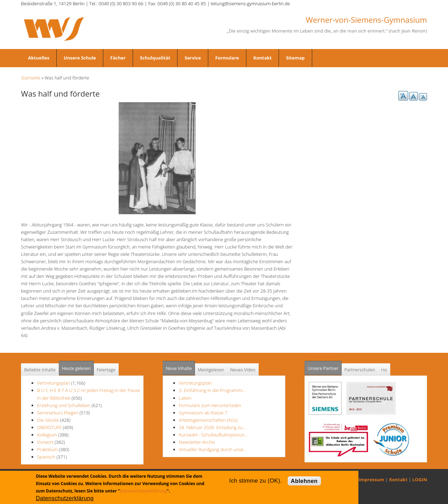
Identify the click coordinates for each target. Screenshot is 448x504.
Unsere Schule (80, 58)
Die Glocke (49, 420)
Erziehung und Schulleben (64, 405)
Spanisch (46, 457)
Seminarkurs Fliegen (58, 413)
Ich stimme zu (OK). (255, 481)
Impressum (372, 479)
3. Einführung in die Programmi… (212, 390)
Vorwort (45, 442)
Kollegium (47, 435)
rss (384, 370)
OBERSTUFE (49, 427)
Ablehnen (304, 481)
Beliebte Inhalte (40, 370)
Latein (185, 398)
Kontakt (262, 58)
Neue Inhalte (179, 368)
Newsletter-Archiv (197, 442)
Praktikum (47, 449)
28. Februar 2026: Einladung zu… (212, 427)
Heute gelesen (76, 368)
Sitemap (295, 58)
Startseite (31, 78)
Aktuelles (39, 58)
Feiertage (106, 370)
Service (192, 58)
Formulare (227, 58)
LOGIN (420, 479)
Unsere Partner (325, 366)
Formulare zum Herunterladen (210, 405)
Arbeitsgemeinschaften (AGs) (208, 420)
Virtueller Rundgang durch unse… (213, 449)
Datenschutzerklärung (143, 491)
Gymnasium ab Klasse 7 (203, 413)
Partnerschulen (360, 370)
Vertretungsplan (54, 383)
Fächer (118, 58)
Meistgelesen (211, 370)
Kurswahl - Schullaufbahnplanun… (213, 435)
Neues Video (243, 370)
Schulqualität (155, 58)
